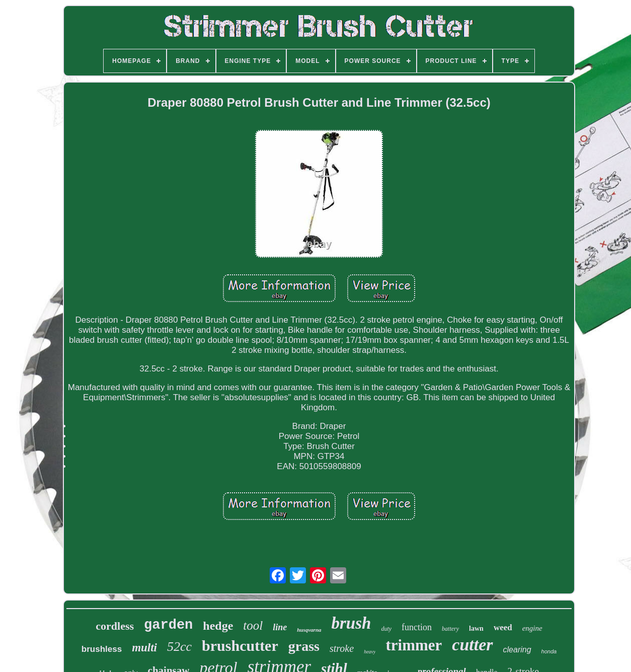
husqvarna (309, 630)
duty (386, 629)
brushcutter (240, 646)
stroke (342, 648)
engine (532, 628)
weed (503, 627)
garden (168, 625)
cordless (115, 626)
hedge (218, 626)
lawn (476, 628)
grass (304, 646)
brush (351, 623)
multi (144, 648)
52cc (179, 647)
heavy (370, 652)
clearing (517, 650)
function (417, 627)
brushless (102, 649)
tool (253, 625)
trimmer (414, 645)
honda (549, 651)
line (280, 627)
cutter (472, 645)
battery (450, 629)
